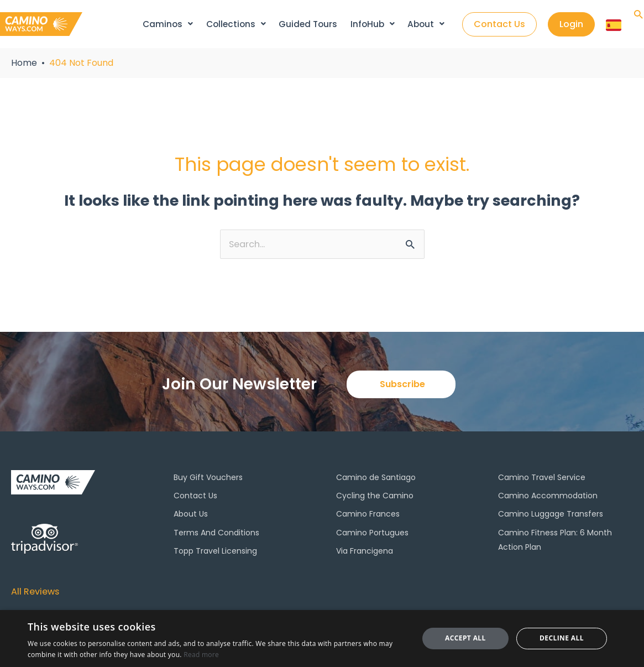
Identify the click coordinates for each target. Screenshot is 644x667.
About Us (191, 515)
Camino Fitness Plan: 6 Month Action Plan (555, 541)
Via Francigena (365, 553)
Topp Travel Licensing (215, 553)
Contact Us (195, 497)
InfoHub (373, 24)
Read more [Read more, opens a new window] (201, 655)
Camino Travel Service (542, 479)
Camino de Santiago (376, 479)
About (425, 24)
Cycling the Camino (375, 497)
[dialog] (322, 639)
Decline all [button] (562, 638)
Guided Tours (309, 24)
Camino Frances (368, 515)
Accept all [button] (465, 638)
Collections (237, 24)
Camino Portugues (372, 534)
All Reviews (38, 592)
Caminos (169, 24)
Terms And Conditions (216, 534)
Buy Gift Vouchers (208, 479)
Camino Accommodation (548, 497)
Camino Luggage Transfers (551, 515)
